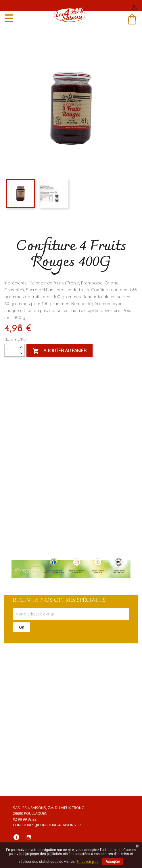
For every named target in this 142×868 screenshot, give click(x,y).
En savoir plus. (88, 862)
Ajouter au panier (60, 351)
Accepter (113, 862)
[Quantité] (11, 350)
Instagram (29, 837)
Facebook (16, 837)
